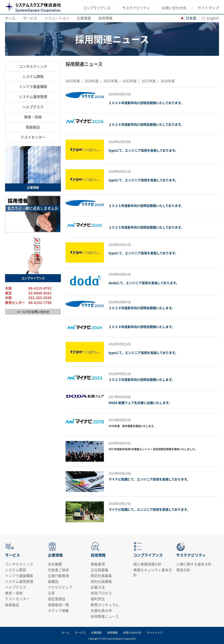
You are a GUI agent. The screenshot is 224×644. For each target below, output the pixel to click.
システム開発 (33, 77)
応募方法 (98, 587)
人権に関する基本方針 (194, 564)
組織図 (53, 581)
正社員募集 (100, 570)
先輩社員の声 (101, 611)
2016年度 (168, 81)
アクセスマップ (60, 587)
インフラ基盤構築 (33, 87)
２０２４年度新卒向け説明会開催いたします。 (142, 308)
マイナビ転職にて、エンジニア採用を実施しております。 (149, 479)
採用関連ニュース (105, 616)
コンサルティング (33, 66)
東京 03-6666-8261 (28, 293)
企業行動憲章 (58, 576)
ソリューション (57, 18)
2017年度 (149, 81)
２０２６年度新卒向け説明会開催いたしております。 (146, 103)
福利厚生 (98, 599)
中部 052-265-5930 (28, 298)
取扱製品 (33, 127)
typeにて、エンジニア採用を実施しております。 (143, 150)
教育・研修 (33, 117)
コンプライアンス (97, 8)
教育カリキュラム (105, 605)
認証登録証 (57, 599)
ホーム (10, 18)
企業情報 (84, 18)
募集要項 (98, 564)
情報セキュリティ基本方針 (153, 572)
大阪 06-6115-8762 (28, 288)
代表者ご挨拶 (58, 570)
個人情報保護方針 (147, 564)
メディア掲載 (58, 611)
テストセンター (33, 137)
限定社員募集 (101, 576)
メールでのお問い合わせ (33, 312)
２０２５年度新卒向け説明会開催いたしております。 (146, 206)
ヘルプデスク (33, 107)
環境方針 (183, 570)
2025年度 (73, 81)
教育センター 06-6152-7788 (28, 303)
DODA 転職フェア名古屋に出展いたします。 (140, 403)
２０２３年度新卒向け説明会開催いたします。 (142, 380)
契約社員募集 (101, 581)
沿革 (51, 593)
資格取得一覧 (58, 605)
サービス (30, 18)
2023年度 (111, 81)
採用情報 (105, 18)
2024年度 (92, 81)
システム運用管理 (33, 97)
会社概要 (55, 564)
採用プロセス (101, 593)
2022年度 (130, 81)
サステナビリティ (136, 8)
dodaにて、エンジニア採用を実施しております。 (144, 283)
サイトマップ (208, 8)
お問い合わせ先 (174, 8)
